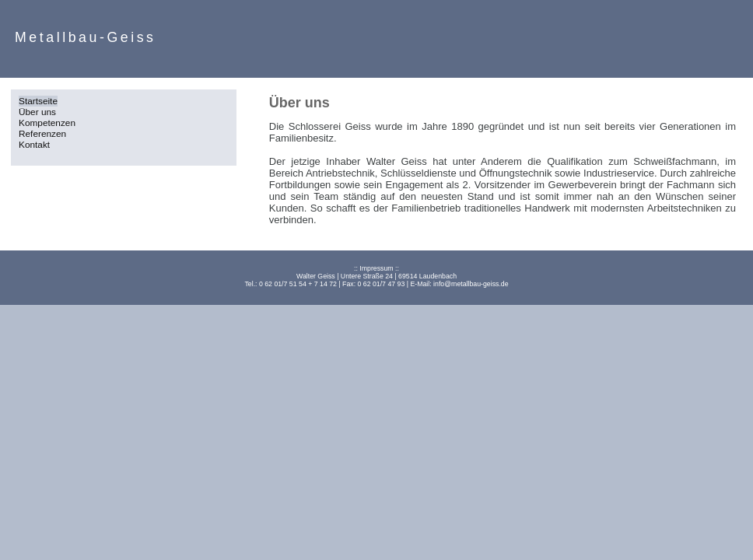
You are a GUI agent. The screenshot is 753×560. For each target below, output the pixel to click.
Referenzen (42, 134)
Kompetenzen (47, 123)
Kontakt (34, 145)
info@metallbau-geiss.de (471, 284)
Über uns (37, 112)
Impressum (376, 268)
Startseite (38, 101)
